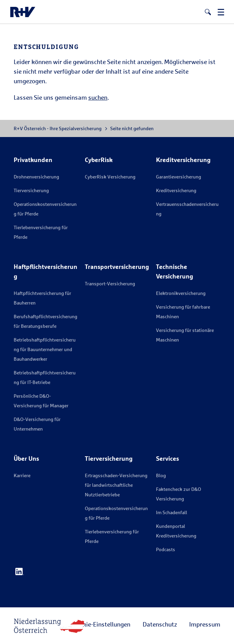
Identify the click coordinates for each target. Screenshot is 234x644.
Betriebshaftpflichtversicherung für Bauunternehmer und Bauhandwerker (45, 349)
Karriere (22, 475)
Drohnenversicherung (36, 177)
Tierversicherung (31, 190)
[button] (208, 12)
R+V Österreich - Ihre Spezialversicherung (58, 128)
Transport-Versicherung (110, 283)
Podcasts (166, 549)
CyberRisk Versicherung (110, 177)
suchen (98, 97)
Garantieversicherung (179, 177)
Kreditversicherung (176, 190)
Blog (161, 475)
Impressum (205, 624)
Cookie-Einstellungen (101, 624)
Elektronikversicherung (181, 293)
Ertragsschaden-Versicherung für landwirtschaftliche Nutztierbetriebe (116, 485)
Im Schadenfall (172, 512)
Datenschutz (160, 624)
